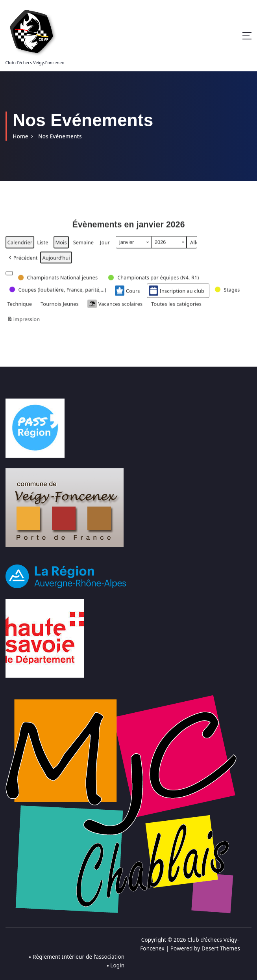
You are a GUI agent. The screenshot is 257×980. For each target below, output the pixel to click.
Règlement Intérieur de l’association (79, 957)
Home (20, 136)
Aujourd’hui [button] (56, 262)
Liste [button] (42, 249)
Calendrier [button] (20, 249)
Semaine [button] (83, 247)
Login (117, 965)
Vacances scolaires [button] (115, 309)
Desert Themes (221, 948)
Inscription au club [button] (177, 296)
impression (24, 325)
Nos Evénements (60, 136)
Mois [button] (61, 247)
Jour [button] (105, 247)
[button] (23, 262)
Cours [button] (128, 296)
